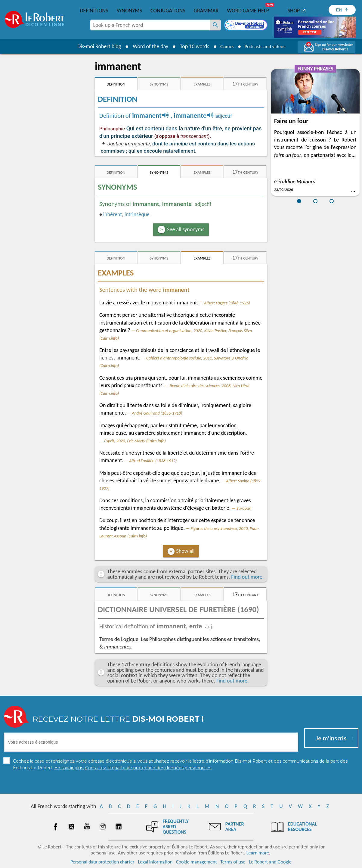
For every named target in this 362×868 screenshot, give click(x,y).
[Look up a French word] (215, 25)
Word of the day (147, 46)
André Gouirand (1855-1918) (157, 413)
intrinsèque (137, 214)
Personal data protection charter (102, 862)
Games (225, 46)
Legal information (155, 862)
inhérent (113, 214)
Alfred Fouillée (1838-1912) (153, 461)
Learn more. (258, 853)
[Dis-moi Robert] (246, 26)
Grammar (206, 11)
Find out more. (247, 577)
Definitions (94, 11)
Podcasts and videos (266, 46)
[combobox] (150, 25)
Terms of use (233, 862)
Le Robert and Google (270, 862)
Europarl (244, 508)
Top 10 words (191, 46)
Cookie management (196, 862)
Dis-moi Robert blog (96, 46)
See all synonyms (186, 229)
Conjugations (168, 11)
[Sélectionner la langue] (342, 10)
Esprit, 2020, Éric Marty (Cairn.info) (135, 441)
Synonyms (129, 11)
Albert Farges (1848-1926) (227, 303)
